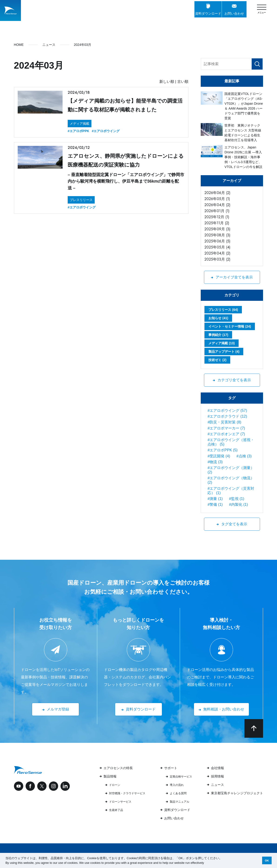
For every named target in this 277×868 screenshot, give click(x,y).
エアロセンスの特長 (118, 768)
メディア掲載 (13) (222, 343)
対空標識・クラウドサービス (127, 793)
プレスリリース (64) (223, 310)
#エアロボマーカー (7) (226, 428)
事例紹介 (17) (218, 335)
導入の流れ (177, 785)
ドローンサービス (120, 802)
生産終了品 (116, 810)
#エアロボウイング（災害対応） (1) (231, 491)
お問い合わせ (174, 818)
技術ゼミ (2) (217, 360)
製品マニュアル (180, 802)
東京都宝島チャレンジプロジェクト (237, 793)
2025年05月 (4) (217, 247)
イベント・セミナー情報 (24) (230, 326)
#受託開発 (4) (219, 456)
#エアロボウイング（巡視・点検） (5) (231, 442)
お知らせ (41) (218, 318)
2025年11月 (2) (217, 223)
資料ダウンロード (177, 810)
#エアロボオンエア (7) (226, 434)
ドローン (115, 785)
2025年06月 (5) (217, 241)
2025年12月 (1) (217, 217)
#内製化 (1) (239, 504)
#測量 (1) (215, 499)
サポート (171, 768)
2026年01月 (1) (217, 211)
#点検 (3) (244, 456)
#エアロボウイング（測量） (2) (231, 470)
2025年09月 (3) (217, 229)
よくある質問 (178, 793)
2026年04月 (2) (217, 205)
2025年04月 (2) (217, 253)
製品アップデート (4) (224, 352)
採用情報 (217, 776)
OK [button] (267, 860)
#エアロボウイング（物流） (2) (231, 480)
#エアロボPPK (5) (222, 450)
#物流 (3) (215, 462)
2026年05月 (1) (217, 199)
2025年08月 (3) (217, 235)
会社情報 (217, 768)
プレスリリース (81, 200)
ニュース (217, 785)
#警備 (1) (215, 504)
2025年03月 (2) (217, 259)
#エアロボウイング (106, 131)
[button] (205, 863)
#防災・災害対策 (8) (224, 422)
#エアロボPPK (78, 131)
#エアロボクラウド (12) (227, 416)
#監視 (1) (237, 499)
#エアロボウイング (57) (227, 411)
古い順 (183, 82)
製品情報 (110, 776)
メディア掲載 (80, 124)
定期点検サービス (181, 777)
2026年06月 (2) (217, 193)
